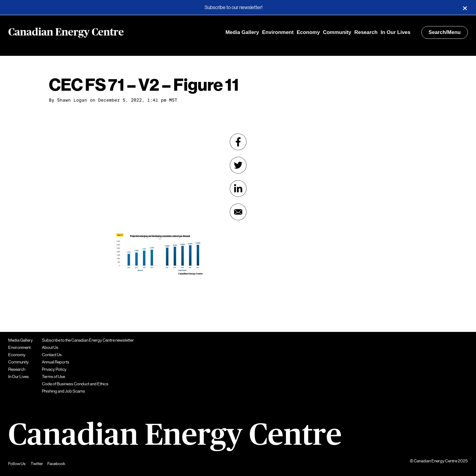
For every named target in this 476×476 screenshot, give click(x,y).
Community (337, 32)
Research (366, 32)
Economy (308, 32)
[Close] (465, 8)
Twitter (37, 464)
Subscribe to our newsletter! (234, 8)
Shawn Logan (72, 100)
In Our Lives (396, 32)
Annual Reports (56, 362)
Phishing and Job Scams (63, 391)
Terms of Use (53, 376)
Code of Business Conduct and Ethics (75, 384)
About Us (50, 347)
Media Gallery (242, 32)
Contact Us (52, 355)
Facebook (56, 464)
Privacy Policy (54, 369)
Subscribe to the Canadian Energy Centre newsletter (88, 340)
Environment (278, 32)
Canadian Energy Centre (66, 32)
